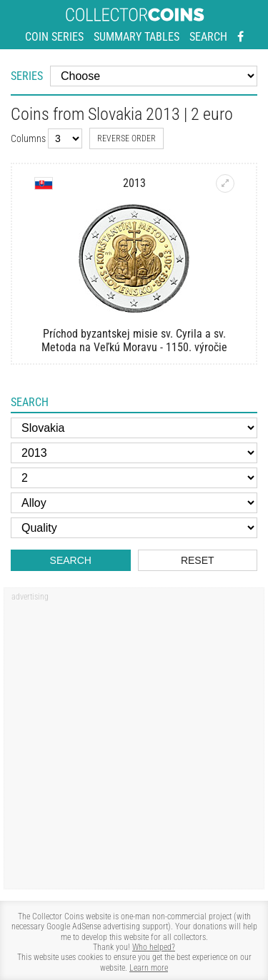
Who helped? (154, 947)
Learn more (149, 968)
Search (208, 37)
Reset (198, 560)
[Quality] (134, 528)
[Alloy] (134, 503)
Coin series (54, 37)
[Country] (134, 428)
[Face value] (134, 478)
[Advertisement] (134, 743)
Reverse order (126, 138)
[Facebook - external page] (240, 37)
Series (27, 76)
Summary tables (137, 37)
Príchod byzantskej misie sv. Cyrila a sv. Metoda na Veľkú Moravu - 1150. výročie (134, 340)
